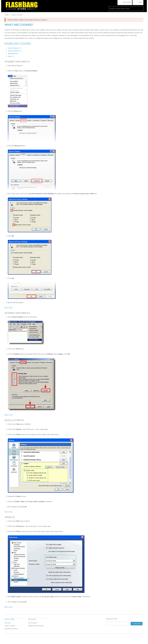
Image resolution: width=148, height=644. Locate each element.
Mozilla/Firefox (13, 54)
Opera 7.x (11, 56)
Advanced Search (11, 629)
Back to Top (8, 308)
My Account (33, 623)
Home (7, 15)
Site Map (8, 623)
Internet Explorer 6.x (15, 51)
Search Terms (10, 626)
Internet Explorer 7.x (15, 48)
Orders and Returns (36, 626)
